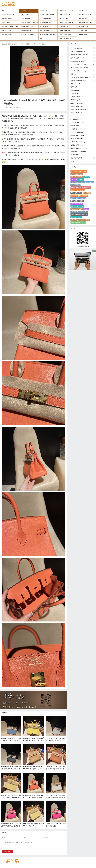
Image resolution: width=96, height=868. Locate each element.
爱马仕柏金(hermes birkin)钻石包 (80, 220)
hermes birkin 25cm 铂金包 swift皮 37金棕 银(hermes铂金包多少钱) (56, 769)
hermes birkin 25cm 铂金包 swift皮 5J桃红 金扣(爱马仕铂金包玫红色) (11, 826)
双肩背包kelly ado (46, 23)
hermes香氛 (74, 196)
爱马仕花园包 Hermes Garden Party (80, 77)
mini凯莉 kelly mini (7, 15)
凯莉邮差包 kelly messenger (10, 27)
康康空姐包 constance (66, 11)
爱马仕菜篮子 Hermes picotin (79, 81)
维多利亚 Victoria (65, 31)
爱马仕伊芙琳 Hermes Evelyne (79, 71)
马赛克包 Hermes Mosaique (78, 142)
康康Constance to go (66, 35)
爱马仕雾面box (83, 196)
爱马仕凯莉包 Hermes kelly (78, 52)
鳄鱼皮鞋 (87, 177)
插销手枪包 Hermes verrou (78, 129)
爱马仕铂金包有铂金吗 (77, 201)
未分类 (72, 161)
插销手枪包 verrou (26, 31)
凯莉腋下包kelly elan (27, 27)
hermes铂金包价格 (76, 217)
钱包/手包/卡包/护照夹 (66, 39)
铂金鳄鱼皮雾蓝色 (76, 185)
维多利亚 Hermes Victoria (78, 136)
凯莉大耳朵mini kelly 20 (47, 15)
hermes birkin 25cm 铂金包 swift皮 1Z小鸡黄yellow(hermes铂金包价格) (33, 826)
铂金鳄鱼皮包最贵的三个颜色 (79, 212)
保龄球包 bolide (6, 19)
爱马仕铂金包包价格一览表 (78, 223)
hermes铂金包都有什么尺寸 (79, 172)
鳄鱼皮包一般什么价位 (77, 207)
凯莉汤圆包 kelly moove (86, 23)
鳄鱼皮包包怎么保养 (77, 209)
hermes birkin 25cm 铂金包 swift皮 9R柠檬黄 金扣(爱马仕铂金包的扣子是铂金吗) (34, 740)
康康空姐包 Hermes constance (79, 55)
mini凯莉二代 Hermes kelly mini (79, 61)
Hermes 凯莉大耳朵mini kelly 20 (79, 68)
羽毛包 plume (83, 31)
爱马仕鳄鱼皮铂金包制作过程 (79, 215)
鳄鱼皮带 (86, 209)
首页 (3, 11)
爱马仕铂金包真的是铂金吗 (78, 198)
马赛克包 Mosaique (8, 35)
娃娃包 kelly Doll (7, 23)
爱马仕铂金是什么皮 (77, 174)
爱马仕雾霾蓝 (87, 193)
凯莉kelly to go (83, 35)
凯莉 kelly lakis (83, 19)
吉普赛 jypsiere (83, 27)
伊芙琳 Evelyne (64, 15)
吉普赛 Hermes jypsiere (77, 123)
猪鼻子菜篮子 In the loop (28, 35)
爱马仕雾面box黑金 (76, 193)
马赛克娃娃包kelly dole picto (30, 23)
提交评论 (7, 853)
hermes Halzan (45, 27)
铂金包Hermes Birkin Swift (33, 44)
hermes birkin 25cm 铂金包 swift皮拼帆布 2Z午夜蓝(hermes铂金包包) (56, 740)
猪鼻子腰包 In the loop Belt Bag (49, 36)
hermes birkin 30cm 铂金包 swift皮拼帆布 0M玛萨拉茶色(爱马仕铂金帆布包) (56, 797)
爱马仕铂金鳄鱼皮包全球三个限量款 (81, 188)
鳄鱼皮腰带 (74, 180)
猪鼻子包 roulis (6, 31)
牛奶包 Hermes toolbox (77, 132)
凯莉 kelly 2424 (64, 19)
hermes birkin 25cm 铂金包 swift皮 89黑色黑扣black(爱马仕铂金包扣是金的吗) (11, 769)
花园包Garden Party (84, 15)
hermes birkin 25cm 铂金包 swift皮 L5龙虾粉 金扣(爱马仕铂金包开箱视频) (33, 797)
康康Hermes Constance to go (79, 152)
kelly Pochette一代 (26, 15)
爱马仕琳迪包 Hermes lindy (78, 58)
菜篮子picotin (25, 19)
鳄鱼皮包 (81, 180)
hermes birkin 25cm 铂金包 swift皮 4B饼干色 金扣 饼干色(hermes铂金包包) (33, 769)
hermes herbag (64, 27)
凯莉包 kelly (44, 11)
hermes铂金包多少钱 (77, 204)
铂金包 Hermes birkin (18, 44)
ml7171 (7, 108)
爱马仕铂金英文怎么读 (77, 177)
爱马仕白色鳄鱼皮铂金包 (78, 190)
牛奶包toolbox (45, 31)
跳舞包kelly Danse (46, 19)
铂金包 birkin (25, 11)
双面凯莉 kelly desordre (66, 23)
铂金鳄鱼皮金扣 (89, 182)
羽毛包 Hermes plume (77, 139)
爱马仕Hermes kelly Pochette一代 (80, 65)
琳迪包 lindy (82, 11)
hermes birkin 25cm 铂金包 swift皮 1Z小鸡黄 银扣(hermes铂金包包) (11, 797)
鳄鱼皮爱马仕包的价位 (77, 182)
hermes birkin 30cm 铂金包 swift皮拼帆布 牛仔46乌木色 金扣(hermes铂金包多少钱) (11, 740)
